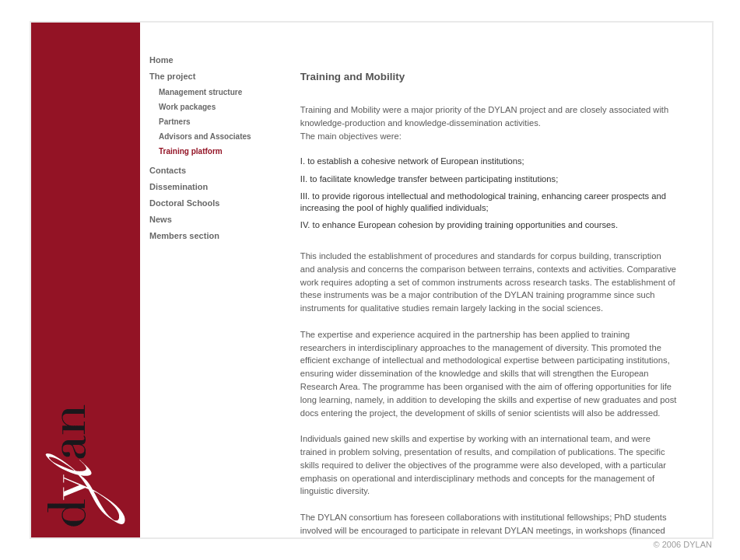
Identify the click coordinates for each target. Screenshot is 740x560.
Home (161, 60)
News (161, 219)
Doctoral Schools (184, 203)
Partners (175, 122)
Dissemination (179, 187)
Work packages (187, 107)
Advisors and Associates (205, 136)
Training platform (191, 151)
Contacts (168, 170)
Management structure (200, 92)
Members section (184, 236)
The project (172, 76)
